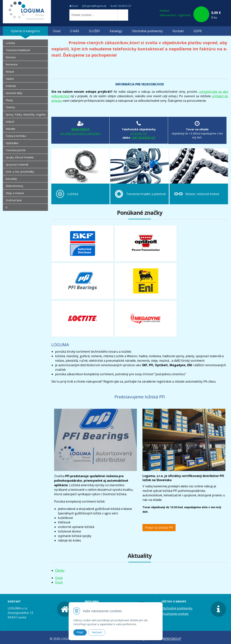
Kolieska (11, 86)
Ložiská (10, 43)
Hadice (10, 79)
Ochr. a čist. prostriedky (20, 172)
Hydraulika (12, 143)
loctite (83, 319)
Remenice (12, 64)
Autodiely (11, 179)
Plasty (9, 100)
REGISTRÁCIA (80, 131)
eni (146, 281)
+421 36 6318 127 (122, 6)
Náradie (10, 129)
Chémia (10, 107)
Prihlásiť (164, 11)
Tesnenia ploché (16, 150)
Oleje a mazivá (15, 193)
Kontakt (178, 31)
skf (83, 243)
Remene (11, 57)
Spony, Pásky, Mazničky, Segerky (26, 114)
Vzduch (10, 122)
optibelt (146, 243)
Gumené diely (14, 93)
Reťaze (10, 72)
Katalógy (116, 31)
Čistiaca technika (16, 136)
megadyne (146, 319)
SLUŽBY (94, 31)
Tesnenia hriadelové (18, 50)
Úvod (75, 6)
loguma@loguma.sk (96, 6)
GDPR (198, 31)
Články (60, 570)
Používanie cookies (175, 614)
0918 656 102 (139, 133)
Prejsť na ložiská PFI (159, 528)
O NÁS (75, 31)
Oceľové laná (14, 200)
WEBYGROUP (172, 639)
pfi (83, 281)
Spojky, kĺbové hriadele (20, 157)
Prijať (80, 632)
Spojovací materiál (17, 164)
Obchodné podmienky (147, 31)
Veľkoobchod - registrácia (175, 15)
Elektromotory (14, 186)
